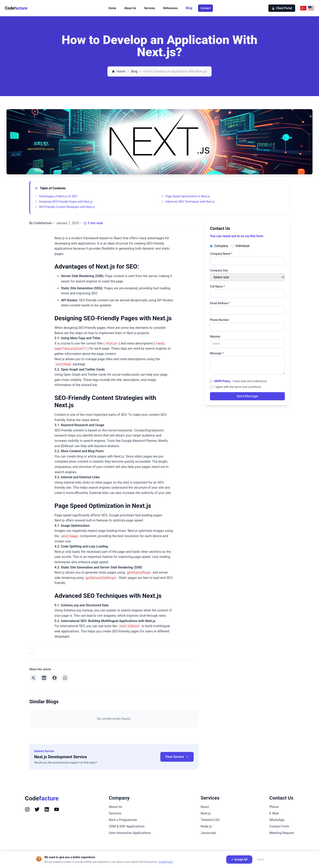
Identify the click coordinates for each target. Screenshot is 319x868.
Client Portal (282, 8)
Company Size (219, 270)
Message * (217, 353)
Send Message (247, 396)
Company (219, 246)
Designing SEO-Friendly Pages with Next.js (64, 202)
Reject (261, 859)
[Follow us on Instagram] (27, 809)
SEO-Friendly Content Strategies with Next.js (65, 207)
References (170, 8)
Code (16, 8)
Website (215, 337)
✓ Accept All (239, 859)
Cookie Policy (166, 862)
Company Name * (221, 254)
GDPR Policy (222, 381)
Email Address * (220, 303)
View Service (177, 757)
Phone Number (220, 320)
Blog (189, 8)
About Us (130, 8)
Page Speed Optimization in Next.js (186, 196)
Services (150, 8)
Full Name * (217, 286)
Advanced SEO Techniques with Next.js (188, 202)
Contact (205, 8)
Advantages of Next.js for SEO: (56, 196)
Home (113, 8)
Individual (240, 246)
